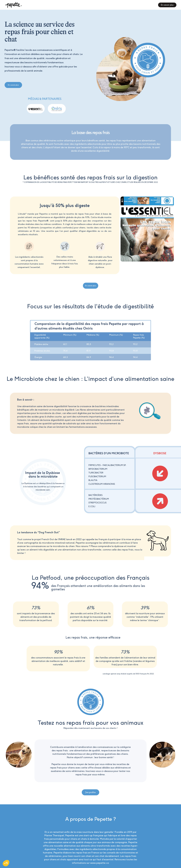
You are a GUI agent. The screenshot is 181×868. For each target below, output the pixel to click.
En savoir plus (13, 85)
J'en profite (91, 792)
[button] (6, 863)
